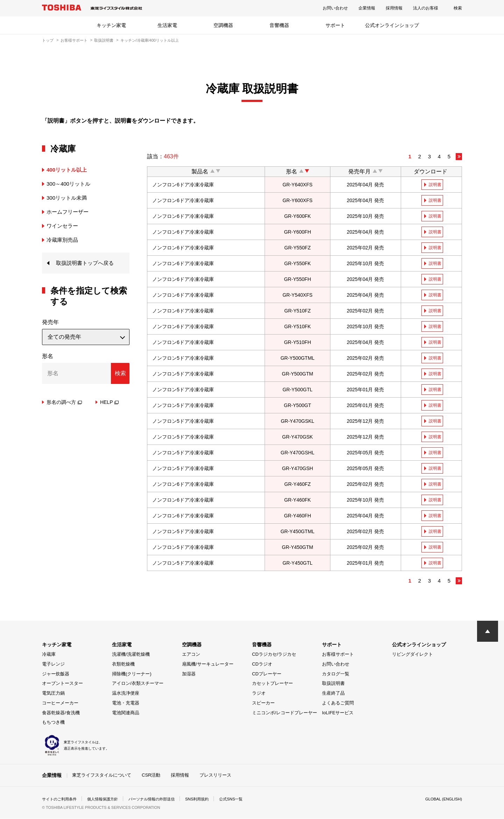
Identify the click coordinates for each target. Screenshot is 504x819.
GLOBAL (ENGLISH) (442, 799)
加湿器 (189, 674)
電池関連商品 (126, 713)
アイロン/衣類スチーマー (138, 684)
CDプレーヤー (267, 674)
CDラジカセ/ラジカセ (274, 655)
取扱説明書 (104, 40)
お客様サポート (74, 40)
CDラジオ (262, 665)
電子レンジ (53, 665)
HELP (110, 403)
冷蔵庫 (49, 655)
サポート (335, 25)
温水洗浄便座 (126, 694)
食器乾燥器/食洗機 (61, 713)
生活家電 (167, 25)
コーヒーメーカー (60, 704)
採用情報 (394, 8)
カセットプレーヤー (272, 684)
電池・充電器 (126, 704)
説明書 (435, 185)
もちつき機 (53, 723)
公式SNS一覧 (244, 799)
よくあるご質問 (338, 704)
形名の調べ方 (64, 403)
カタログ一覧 (336, 674)
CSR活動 (151, 776)
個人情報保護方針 (107, 799)
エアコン (191, 655)
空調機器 (223, 25)
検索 (458, 8)
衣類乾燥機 (123, 665)
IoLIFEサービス (338, 713)
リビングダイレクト (412, 655)
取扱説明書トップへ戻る (87, 263)
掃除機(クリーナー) (132, 674)
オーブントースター (62, 684)
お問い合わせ (335, 8)
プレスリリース (215, 776)
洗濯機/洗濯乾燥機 (131, 655)
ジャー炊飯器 (56, 674)
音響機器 (279, 25)
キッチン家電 (111, 25)
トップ (48, 40)
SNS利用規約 (208, 799)
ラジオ (259, 694)
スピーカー (263, 704)
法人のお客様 (426, 8)
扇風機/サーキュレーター (208, 665)
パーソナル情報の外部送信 (160, 799)
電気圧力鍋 (53, 694)
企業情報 (367, 8)
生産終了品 (333, 694)
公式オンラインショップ (392, 25)
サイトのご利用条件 (61, 799)
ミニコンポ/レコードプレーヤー (285, 713)
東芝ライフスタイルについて (102, 776)
